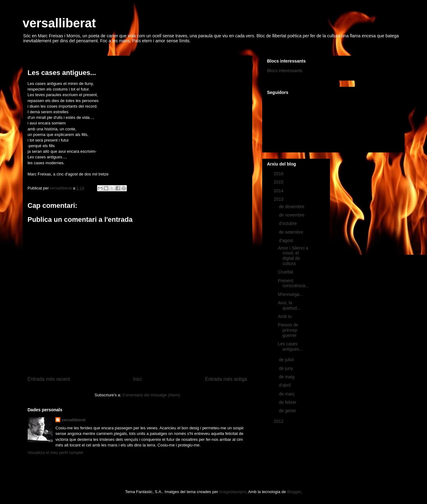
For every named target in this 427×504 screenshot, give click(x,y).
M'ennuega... (290, 294)
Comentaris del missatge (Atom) (151, 395)
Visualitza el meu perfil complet (56, 453)
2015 (279, 182)
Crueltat (285, 272)
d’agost (287, 240)
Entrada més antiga (226, 379)
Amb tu (285, 316)
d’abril (285, 385)
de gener (288, 411)
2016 (279, 174)
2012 (279, 421)
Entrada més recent (49, 379)
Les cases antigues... (290, 346)
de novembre (292, 215)
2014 (279, 191)
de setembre (292, 232)
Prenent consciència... (293, 283)
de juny (287, 368)
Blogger (294, 492)
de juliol (287, 360)
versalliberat (59, 23)
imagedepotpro (233, 492)
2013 (279, 199)
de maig (287, 377)
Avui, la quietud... (289, 305)
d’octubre (288, 223)
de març (287, 394)
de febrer (288, 402)
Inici (137, 379)
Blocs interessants (285, 71)
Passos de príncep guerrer (288, 330)
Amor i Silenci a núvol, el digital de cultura (293, 256)
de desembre (292, 207)
